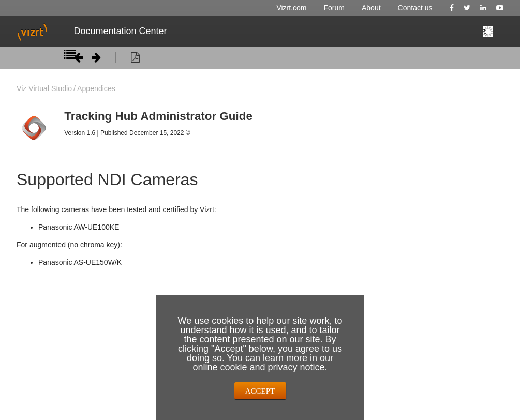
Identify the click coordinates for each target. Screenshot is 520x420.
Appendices (96, 88)
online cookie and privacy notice (258, 367)
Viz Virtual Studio (44, 88)
